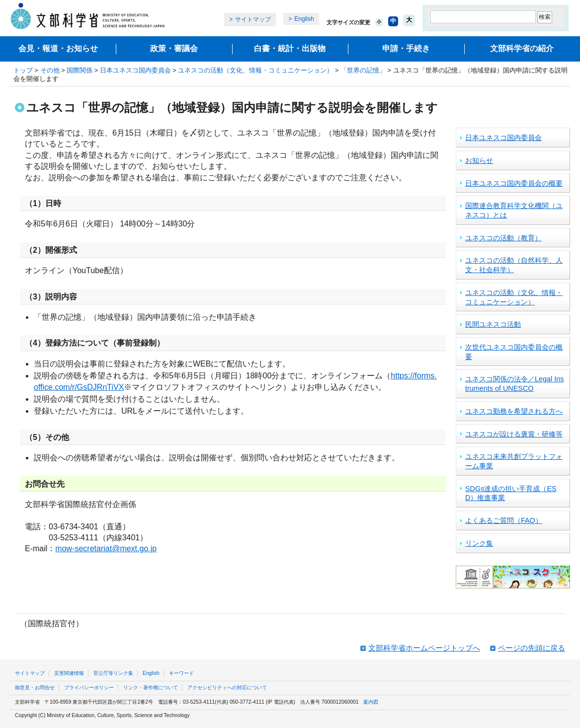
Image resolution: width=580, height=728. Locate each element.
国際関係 (80, 70)
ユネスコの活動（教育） (503, 238)
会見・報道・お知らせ (58, 48)
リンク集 (479, 543)
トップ (23, 70)
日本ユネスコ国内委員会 (135, 70)
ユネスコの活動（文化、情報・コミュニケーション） (255, 70)
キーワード (181, 673)
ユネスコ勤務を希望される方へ (514, 411)
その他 (50, 70)
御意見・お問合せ (35, 688)
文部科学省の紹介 (522, 48)
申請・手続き (406, 48)
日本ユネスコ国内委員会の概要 (514, 183)
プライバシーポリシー (89, 688)
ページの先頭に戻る (532, 648)
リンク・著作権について (151, 688)
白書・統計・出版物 (290, 48)
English (304, 19)
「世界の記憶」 (363, 70)
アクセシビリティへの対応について (227, 688)
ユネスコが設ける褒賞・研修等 (514, 434)
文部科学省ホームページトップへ (424, 648)
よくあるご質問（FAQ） (504, 520)
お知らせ (479, 160)
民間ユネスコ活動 (493, 324)
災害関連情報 (69, 673)
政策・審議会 (174, 48)
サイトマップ (253, 19)
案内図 (371, 702)
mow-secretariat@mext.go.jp (106, 548)
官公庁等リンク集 (113, 673)
